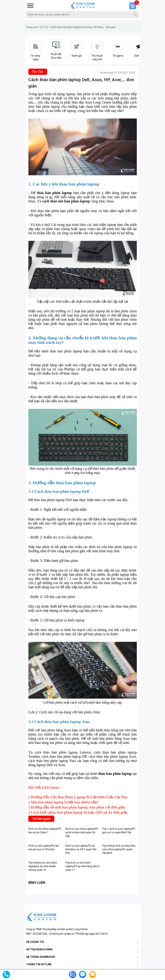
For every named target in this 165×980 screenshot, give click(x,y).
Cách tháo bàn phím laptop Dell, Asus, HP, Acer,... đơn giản (83, 27)
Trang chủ (32, 27)
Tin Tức (44, 27)
